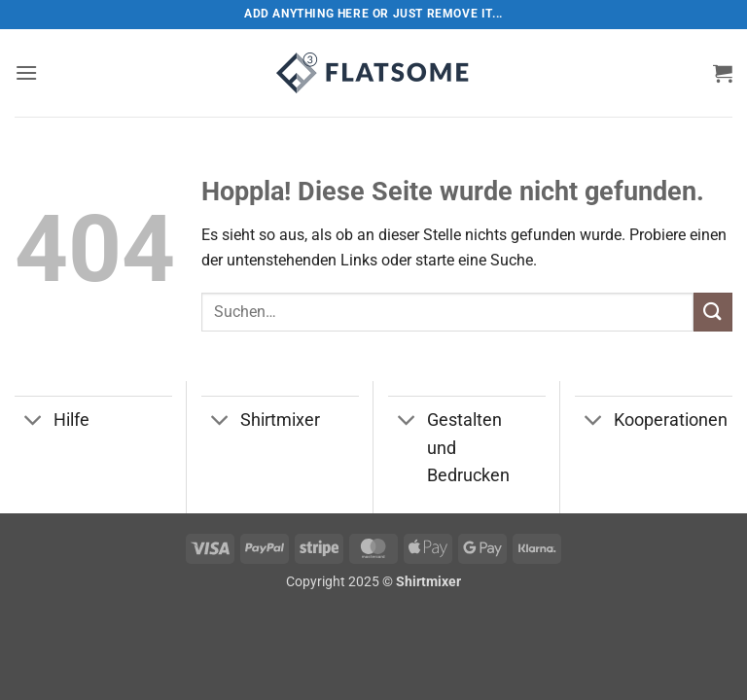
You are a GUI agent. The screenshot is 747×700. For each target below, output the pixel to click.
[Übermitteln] (713, 312)
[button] (26, 72)
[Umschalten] (34, 422)
